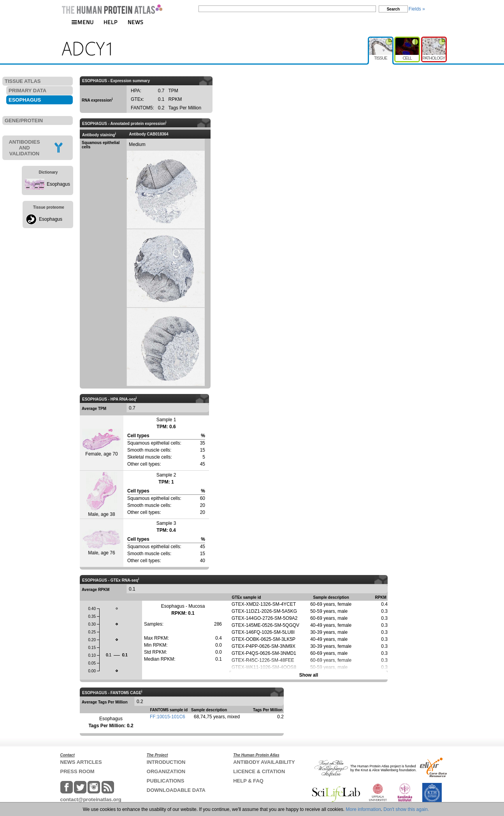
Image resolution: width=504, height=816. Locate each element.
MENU (83, 22)
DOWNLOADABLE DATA (176, 790)
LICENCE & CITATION (259, 771)
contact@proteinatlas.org (91, 799)
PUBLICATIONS (166, 781)
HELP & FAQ (248, 781)
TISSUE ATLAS (23, 81)
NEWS (136, 22)
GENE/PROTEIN (24, 120)
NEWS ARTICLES (81, 762)
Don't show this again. (406, 809)
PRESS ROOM (77, 771)
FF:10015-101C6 (168, 717)
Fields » (417, 9)
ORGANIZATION (166, 771)
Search (393, 9)
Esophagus (58, 184)
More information (364, 809)
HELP (111, 22)
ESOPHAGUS (25, 100)
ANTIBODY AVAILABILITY (264, 762)
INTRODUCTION (166, 762)
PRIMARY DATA (27, 91)
